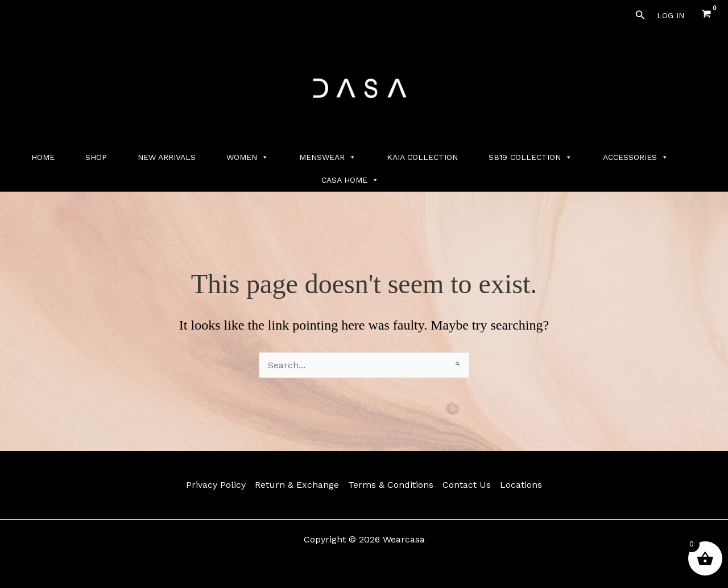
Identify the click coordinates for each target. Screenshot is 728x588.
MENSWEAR (328, 157)
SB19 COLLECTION (530, 157)
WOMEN (247, 157)
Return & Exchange (297, 485)
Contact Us (467, 485)
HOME (43, 157)
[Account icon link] (671, 15)
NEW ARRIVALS (167, 157)
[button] (640, 15)
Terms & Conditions (391, 485)
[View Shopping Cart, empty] (706, 15)
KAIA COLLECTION (422, 157)
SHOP (96, 157)
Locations (521, 485)
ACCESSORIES (636, 157)
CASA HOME (350, 180)
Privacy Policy (216, 485)
